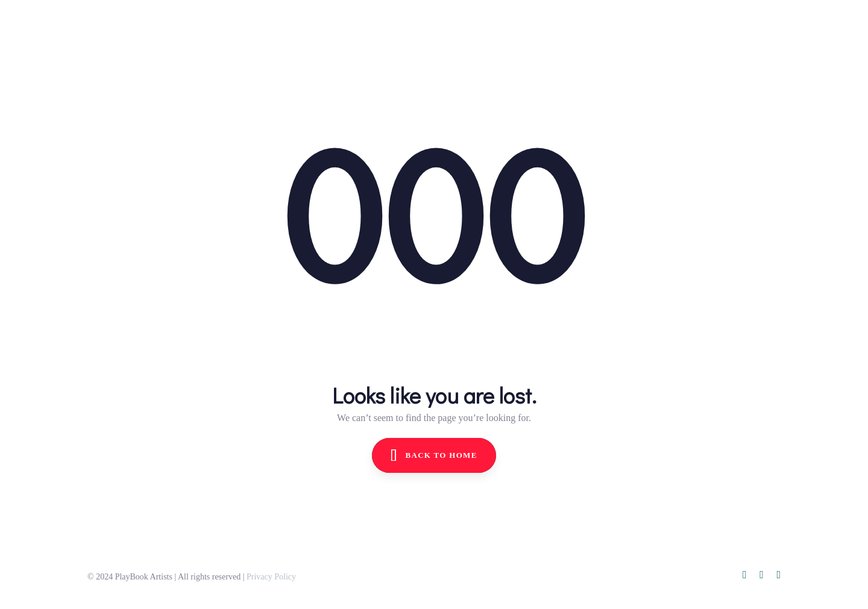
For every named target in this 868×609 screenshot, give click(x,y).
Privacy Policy (271, 577)
